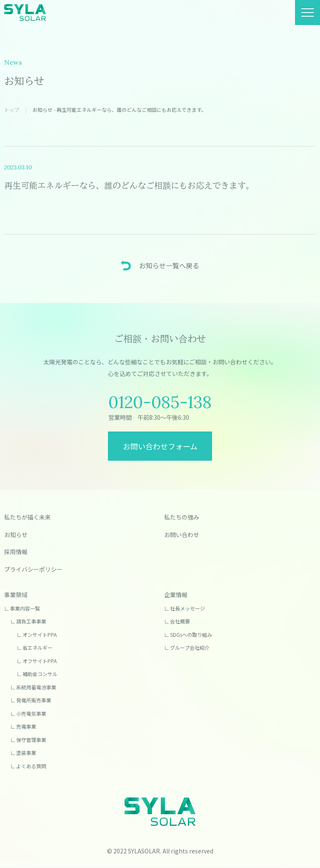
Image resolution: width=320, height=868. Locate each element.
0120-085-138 (160, 402)
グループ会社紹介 (190, 647)
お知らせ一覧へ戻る (169, 265)
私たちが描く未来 (27, 517)
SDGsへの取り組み (191, 635)
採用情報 (16, 552)
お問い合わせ (182, 535)
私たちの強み (182, 517)
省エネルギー (37, 647)
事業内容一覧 (25, 608)
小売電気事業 (31, 713)
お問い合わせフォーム (160, 446)
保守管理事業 (31, 740)
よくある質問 (31, 766)
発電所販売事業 (34, 700)
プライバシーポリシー (33, 569)
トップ (12, 110)
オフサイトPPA (40, 661)
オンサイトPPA (40, 635)
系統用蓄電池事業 (36, 687)
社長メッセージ (187, 608)
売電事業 (26, 726)
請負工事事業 (31, 621)
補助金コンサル (40, 674)
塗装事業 (26, 753)
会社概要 (180, 621)
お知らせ (16, 535)
